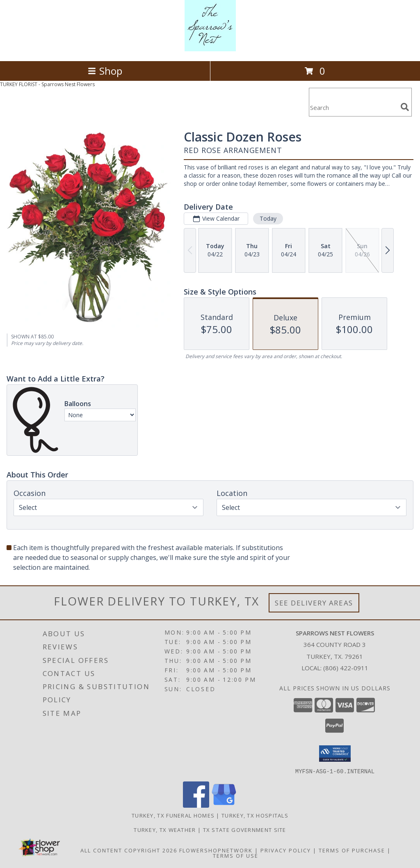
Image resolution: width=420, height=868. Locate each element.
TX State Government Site (245, 829)
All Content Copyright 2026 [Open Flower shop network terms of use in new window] (129, 850)
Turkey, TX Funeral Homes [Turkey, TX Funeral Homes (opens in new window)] (173, 815)
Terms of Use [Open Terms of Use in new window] (236, 855)
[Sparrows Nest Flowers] (210, 49)
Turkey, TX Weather (165, 829)
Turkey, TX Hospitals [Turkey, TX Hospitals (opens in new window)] (255, 815)
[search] (405, 107)
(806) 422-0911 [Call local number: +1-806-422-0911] (346, 668)
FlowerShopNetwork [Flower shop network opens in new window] (216, 850)
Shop (105, 71)
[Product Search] (353, 107)
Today (268, 218)
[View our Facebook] (196, 805)
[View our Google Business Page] (224, 805)
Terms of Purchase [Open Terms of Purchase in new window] (352, 850)
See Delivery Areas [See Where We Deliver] (314, 603)
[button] (335, 754)
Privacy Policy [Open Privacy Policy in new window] (286, 850)
